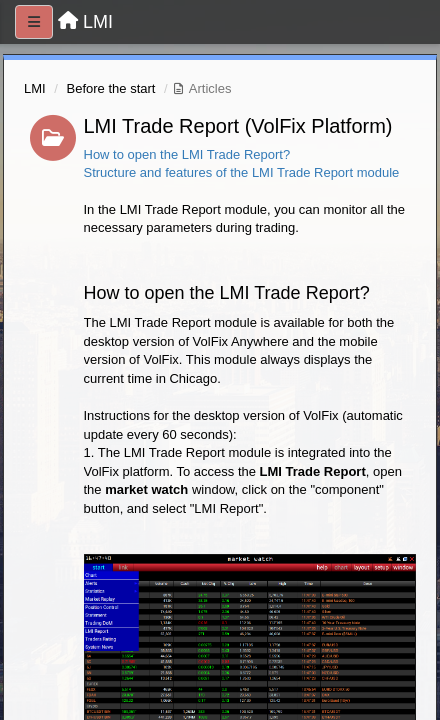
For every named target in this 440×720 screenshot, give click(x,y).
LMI (35, 88)
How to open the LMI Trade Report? (187, 154)
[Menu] (34, 22)
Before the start (111, 88)
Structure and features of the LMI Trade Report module (242, 172)
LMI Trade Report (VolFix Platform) (238, 126)
